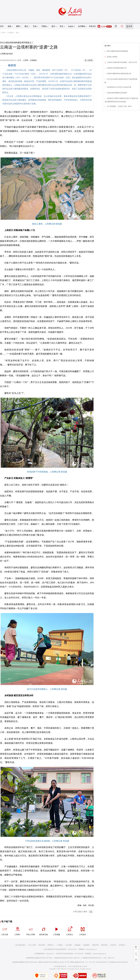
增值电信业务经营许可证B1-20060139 (67, 958)
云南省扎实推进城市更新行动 (117, 68)
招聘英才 (51, 945)
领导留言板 (44, 930)
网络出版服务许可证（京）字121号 (82, 962)
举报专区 (92, 26)
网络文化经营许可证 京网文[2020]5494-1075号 (54, 962)
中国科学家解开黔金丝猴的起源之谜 (119, 74)
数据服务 (87, 945)
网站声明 (95, 945)
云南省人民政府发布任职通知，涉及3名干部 (122, 62)
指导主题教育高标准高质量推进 (117, 51)
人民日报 (4, 930)
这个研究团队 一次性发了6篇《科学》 (120, 106)
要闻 (17, 33)
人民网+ (17, 930)
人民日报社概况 (20, 945)
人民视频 (57, 930)
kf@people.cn (50, 954)
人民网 (3, 33)
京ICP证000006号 (101, 962)
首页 (2, 26)
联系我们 (122, 945)
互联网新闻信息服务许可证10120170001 (39, 958)
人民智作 (83, 930)
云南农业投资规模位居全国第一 (117, 93)
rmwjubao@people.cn (99, 954)
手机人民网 (31, 930)
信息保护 (113, 945)
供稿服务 (78, 945)
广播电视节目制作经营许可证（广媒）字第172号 (98, 958)
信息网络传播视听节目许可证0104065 (25, 962)
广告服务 (60, 945)
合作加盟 (69, 945)
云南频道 (10, 33)
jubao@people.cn (91, 949)
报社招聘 (42, 945)
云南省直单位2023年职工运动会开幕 (119, 87)
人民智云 (70, 930)
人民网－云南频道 (30, 60)
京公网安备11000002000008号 (118, 962)
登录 (131, 26)
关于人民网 (32, 945)
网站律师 (104, 945)
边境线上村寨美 (112, 57)
